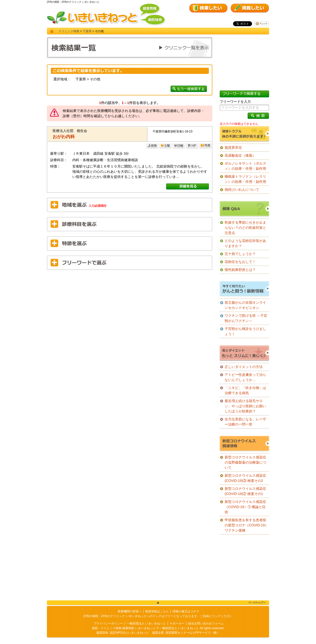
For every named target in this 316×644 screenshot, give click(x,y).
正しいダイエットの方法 (244, 367)
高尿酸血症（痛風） (240, 155)
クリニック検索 (69, 31)
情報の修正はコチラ (186, 611)
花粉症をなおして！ (240, 262)
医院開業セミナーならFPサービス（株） (193, 633)
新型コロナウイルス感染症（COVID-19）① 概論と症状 (245, 507)
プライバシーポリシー (108, 623)
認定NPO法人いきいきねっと (129, 633)
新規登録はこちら (157, 611)
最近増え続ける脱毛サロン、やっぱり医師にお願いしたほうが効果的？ (245, 406)
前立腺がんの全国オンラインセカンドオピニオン (245, 305)
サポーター (177, 623)
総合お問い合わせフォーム (206, 623)
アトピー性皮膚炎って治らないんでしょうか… (245, 377)
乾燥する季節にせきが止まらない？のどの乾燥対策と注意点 (245, 228)
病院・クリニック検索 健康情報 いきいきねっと (124, 628)
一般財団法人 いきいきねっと (146, 623)
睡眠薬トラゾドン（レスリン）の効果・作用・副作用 (245, 179)
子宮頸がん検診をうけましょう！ (245, 331)
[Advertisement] (130, 309)
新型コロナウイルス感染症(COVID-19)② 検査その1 (245, 491)
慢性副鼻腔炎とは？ (240, 270)
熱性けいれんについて (242, 190)
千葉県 (87, 31)
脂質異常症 (233, 148)
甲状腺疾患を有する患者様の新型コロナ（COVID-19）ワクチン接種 (247, 525)
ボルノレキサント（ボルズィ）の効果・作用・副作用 (245, 166)
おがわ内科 (64, 137)
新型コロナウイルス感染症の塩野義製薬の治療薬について (245, 462)
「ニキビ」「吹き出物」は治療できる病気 (245, 390)
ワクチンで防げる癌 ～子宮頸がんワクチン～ (246, 318)
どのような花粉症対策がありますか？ (245, 243)
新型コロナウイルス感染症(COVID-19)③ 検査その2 (245, 478)
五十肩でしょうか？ (240, 254)
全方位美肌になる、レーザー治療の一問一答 (245, 422)
